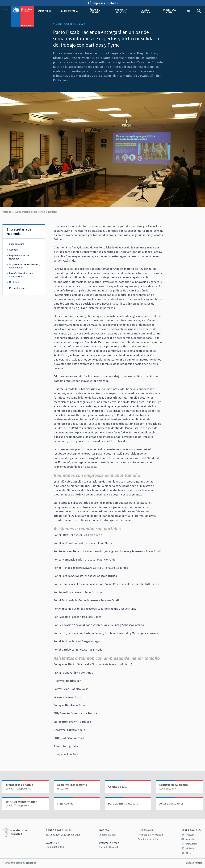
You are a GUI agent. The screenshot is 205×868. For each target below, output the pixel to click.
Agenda (13, 250)
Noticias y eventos (121, 11)
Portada (7, 212)
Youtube (188, 839)
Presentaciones (18, 288)
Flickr (187, 853)
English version (194, 863)
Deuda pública (145, 11)
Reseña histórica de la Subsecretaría (21, 275)
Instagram (189, 844)
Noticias (53, 212)
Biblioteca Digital (169, 11)
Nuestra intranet (107, 835)
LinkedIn (188, 848)
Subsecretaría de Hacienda (30, 212)
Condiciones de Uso (149, 839)
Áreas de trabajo (95, 11)
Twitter (188, 835)
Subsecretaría (69, 11)
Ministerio (45, 11)
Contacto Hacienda (109, 847)
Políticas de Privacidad (150, 835)
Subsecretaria (17, 244)
